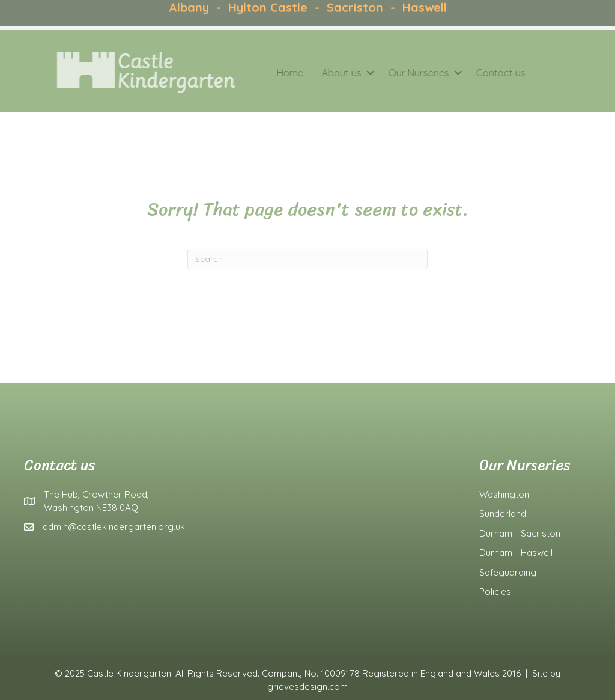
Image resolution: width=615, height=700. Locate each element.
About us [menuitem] (327, 73)
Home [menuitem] (276, 73)
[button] (356, 73)
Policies (495, 592)
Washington (504, 494)
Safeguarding (508, 572)
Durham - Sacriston (520, 533)
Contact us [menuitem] (486, 73)
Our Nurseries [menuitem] (404, 73)
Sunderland (503, 513)
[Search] (307, 259)
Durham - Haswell (516, 552)
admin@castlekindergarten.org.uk (114, 527)
